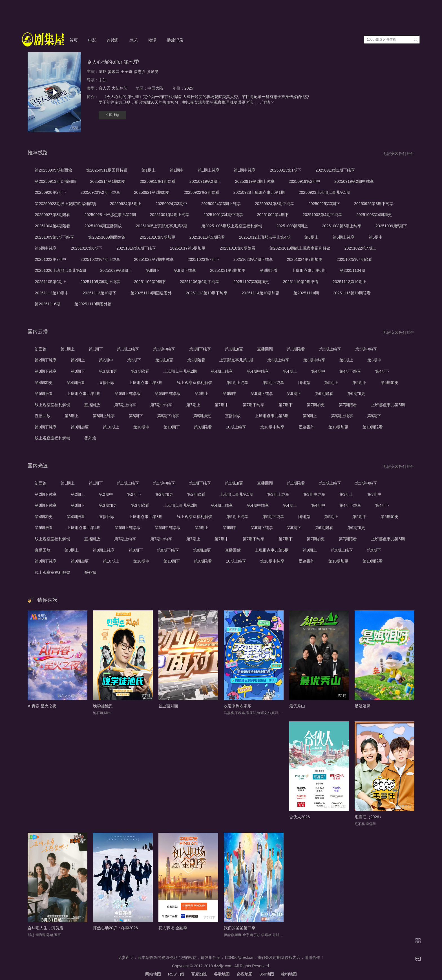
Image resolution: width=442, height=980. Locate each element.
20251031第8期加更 (228, 270)
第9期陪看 (203, 427)
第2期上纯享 (330, 349)
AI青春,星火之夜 (42, 706)
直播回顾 (265, 349)
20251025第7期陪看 (354, 259)
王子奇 (127, 72)
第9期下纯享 (46, 427)
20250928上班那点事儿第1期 (259, 192)
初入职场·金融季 (173, 928)
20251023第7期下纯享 (253, 259)
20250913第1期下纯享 (335, 170)
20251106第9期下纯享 (200, 282)
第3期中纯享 (314, 360)
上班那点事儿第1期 (236, 360)
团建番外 (306, 427)
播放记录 (175, 40)
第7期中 (222, 405)
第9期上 (310, 416)
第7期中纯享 (161, 405)
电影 (92, 40)
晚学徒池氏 (103, 706)
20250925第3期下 (324, 204)
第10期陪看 (373, 427)
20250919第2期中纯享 (354, 181)
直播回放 (107, 383)
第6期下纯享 (262, 394)
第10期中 (142, 427)
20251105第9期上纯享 (100, 282)
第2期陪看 (196, 360)
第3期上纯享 (278, 360)
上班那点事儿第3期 (146, 383)
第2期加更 (164, 360)
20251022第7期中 (50, 259)
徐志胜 (140, 72)
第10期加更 (339, 427)
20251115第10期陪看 (352, 293)
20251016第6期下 (87, 248)
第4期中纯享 (258, 371)
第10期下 (172, 427)
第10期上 (111, 427)
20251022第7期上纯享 (100, 259)
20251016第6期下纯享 (136, 248)
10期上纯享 (236, 427)
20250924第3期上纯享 (221, 204)
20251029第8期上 (116, 270)
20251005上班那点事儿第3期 (162, 226)
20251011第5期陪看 (207, 237)
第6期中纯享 (46, 248)
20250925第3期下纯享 (374, 204)
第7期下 (286, 405)
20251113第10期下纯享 (207, 293)
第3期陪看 (140, 371)
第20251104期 (352, 270)
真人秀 (105, 88)
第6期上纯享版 (128, 394)
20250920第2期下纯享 (100, 192)
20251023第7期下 (204, 259)
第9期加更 (80, 427)
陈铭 (103, 72)
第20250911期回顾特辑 (107, 170)
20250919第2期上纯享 (255, 181)
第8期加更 (202, 416)
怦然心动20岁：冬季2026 (115, 928)
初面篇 (41, 349)
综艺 (134, 40)
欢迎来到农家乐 (238, 706)
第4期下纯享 (350, 371)
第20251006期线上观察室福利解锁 (232, 226)
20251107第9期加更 (251, 282)
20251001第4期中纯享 (223, 215)
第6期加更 (356, 394)
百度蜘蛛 (199, 974)
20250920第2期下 (50, 192)
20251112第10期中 (52, 293)
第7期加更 (316, 405)
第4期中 (318, 371)
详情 (268, 102)
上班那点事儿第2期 (180, 371)
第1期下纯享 (200, 349)
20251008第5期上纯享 (342, 226)
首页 (74, 40)
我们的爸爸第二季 (240, 928)
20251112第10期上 (350, 282)
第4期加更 (44, 383)
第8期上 (72, 416)
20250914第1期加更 (108, 181)
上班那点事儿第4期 (84, 394)
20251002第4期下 (273, 215)
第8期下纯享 (185, 270)
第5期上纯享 (237, 383)
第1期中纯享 (245, 170)
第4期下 (382, 371)
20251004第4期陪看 (52, 226)
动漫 (152, 40)
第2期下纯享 (46, 360)
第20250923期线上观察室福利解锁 (65, 204)
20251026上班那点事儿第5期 (60, 270)
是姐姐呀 (363, 706)
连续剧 (113, 40)
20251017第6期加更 (188, 248)
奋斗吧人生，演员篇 (45, 928)
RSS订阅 (176, 974)
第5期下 (359, 383)
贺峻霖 (114, 72)
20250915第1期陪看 (158, 181)
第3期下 (78, 371)
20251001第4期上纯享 (170, 215)
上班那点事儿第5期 (388, 405)
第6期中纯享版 (168, 394)
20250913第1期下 (286, 170)
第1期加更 (234, 349)
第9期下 (374, 416)
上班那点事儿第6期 (309, 270)
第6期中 (376, 237)
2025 (189, 88)
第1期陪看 (296, 349)
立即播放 (112, 115)
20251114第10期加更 (260, 293)
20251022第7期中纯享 (154, 259)
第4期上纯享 (222, 371)
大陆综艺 (120, 88)
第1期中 (177, 170)
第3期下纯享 (46, 371)
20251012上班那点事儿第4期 (265, 237)
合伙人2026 (300, 817)
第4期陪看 (76, 383)
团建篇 (304, 383)
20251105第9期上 (50, 282)
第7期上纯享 (125, 405)
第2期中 (106, 360)
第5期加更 (390, 383)
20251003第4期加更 (374, 215)
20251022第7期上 (360, 248)
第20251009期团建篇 (107, 237)
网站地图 (153, 974)
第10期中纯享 (272, 427)
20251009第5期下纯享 (54, 237)
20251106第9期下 (150, 282)
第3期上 (346, 360)
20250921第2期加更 (152, 192)
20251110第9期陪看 (301, 282)
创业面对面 (168, 706)
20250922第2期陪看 (202, 192)
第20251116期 (47, 304)
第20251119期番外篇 (93, 304)
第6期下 (294, 394)
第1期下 (96, 349)
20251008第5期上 (292, 226)
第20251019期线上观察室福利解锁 (300, 248)
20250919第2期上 (205, 181)
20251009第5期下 (391, 226)
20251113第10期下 (100, 293)
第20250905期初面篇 (53, 170)
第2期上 (78, 360)
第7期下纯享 (254, 405)
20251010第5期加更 (158, 237)
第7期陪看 (348, 405)
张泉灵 (153, 72)
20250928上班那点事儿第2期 (110, 215)
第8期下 (153, 270)
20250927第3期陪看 (52, 215)
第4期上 (290, 371)
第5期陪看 (44, 394)
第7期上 (193, 405)
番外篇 (90, 438)
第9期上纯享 (342, 416)
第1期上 (149, 170)
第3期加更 (108, 371)
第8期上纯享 (104, 416)
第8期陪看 (269, 270)
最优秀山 (297, 706)
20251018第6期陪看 (237, 248)
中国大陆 (155, 88)
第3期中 (374, 360)
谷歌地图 (222, 974)
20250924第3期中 (171, 204)
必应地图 (245, 974)
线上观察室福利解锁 (195, 383)
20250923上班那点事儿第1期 (324, 192)
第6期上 (311, 237)
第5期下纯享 (273, 383)
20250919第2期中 (304, 181)
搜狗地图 (289, 974)
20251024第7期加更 (305, 259)
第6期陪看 (324, 394)
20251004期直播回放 (103, 226)
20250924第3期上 (126, 204)
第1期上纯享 (209, 170)
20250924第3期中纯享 (275, 204)
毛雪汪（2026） (369, 817)
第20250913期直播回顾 (55, 181)
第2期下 (134, 360)
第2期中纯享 (366, 349)
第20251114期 (306, 293)
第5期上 (331, 383)
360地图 (267, 974)
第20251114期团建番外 (151, 293)
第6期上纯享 (344, 237)
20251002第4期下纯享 (322, 215)
